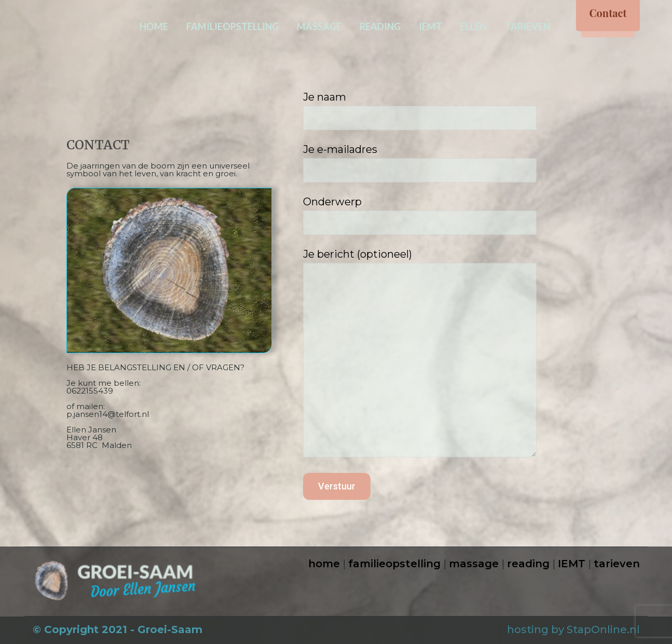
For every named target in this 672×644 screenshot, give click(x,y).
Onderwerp (455, 215)
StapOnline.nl (603, 629)
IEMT (430, 26)
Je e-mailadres (455, 163)
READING (380, 26)
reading (528, 564)
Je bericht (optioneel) (455, 355)
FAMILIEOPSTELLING (232, 26)
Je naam (455, 110)
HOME (154, 26)
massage (474, 564)
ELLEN (474, 26)
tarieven (617, 564)
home (324, 564)
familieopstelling (394, 564)
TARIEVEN (527, 26)
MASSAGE (319, 26)
